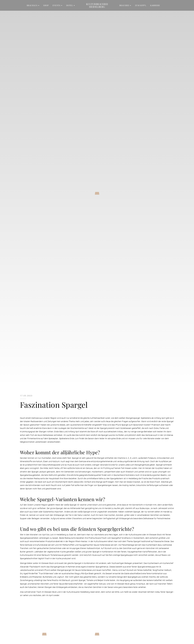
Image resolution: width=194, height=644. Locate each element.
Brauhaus (33, 5)
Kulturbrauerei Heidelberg (97, 5)
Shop (46, 5)
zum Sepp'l (141, 5)
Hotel (71, 5)
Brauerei (125, 5)
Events (57, 5)
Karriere (155, 5)
